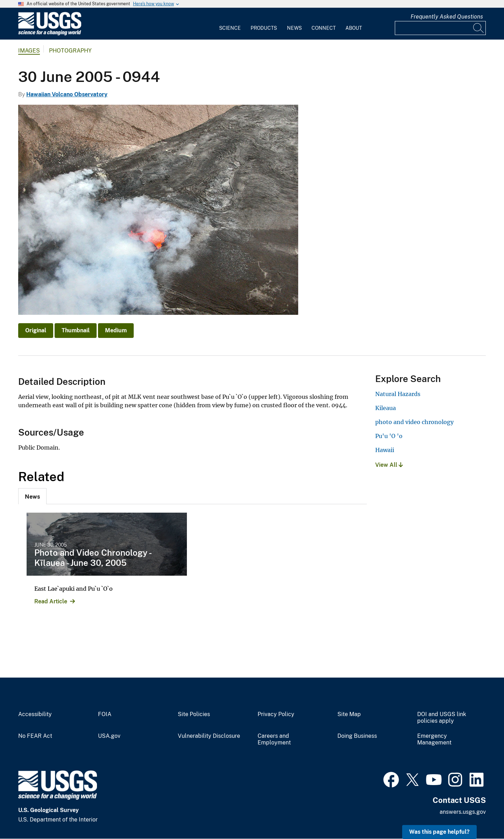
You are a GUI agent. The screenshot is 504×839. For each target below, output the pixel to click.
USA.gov (109, 736)
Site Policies (194, 714)
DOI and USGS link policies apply (442, 718)
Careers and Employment (274, 739)
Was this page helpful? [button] (439, 832)
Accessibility (35, 714)
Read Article (51, 601)
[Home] (50, 34)
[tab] (32, 496)
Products (264, 28)
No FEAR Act (35, 736)
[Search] (479, 28)
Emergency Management (434, 739)
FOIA (105, 714)
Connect (324, 28)
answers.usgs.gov (463, 812)
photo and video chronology (414, 422)
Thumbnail (76, 330)
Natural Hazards (398, 394)
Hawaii (385, 450)
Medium (116, 330)
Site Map (349, 714)
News (294, 28)
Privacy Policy (276, 714)
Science (230, 28)
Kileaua (386, 408)
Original (36, 330)
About (354, 28)
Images (29, 51)
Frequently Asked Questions (447, 17)
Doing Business (357, 736)
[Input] (440, 28)
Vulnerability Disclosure (209, 736)
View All (389, 465)
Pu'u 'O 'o (389, 436)
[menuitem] (230, 24)
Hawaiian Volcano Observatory (67, 94)
